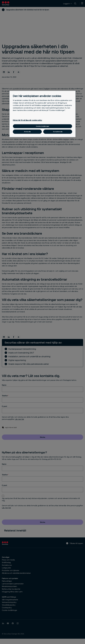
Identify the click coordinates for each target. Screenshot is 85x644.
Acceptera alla (58, 132)
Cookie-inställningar (42, 126)
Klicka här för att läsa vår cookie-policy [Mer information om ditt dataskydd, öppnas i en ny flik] (27, 120)
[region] (42, 114)
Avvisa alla (27, 132)
